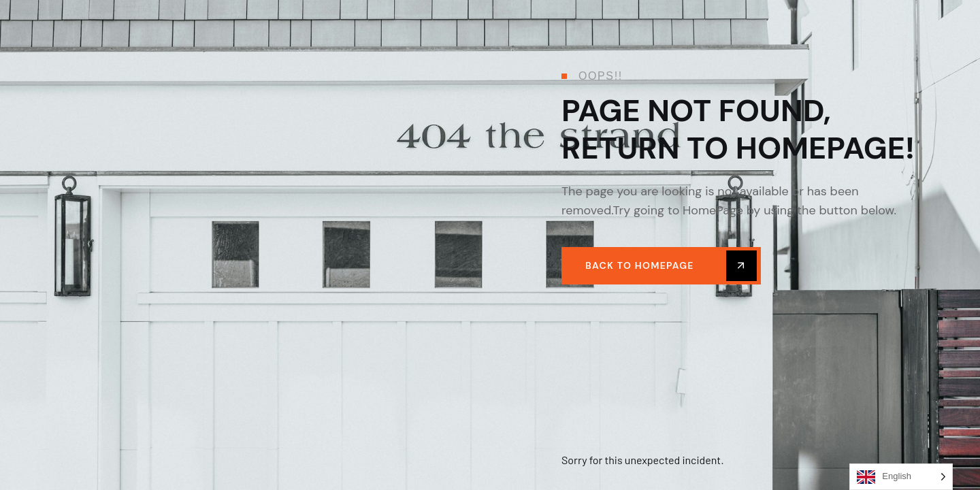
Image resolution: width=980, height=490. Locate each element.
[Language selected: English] (901, 477)
